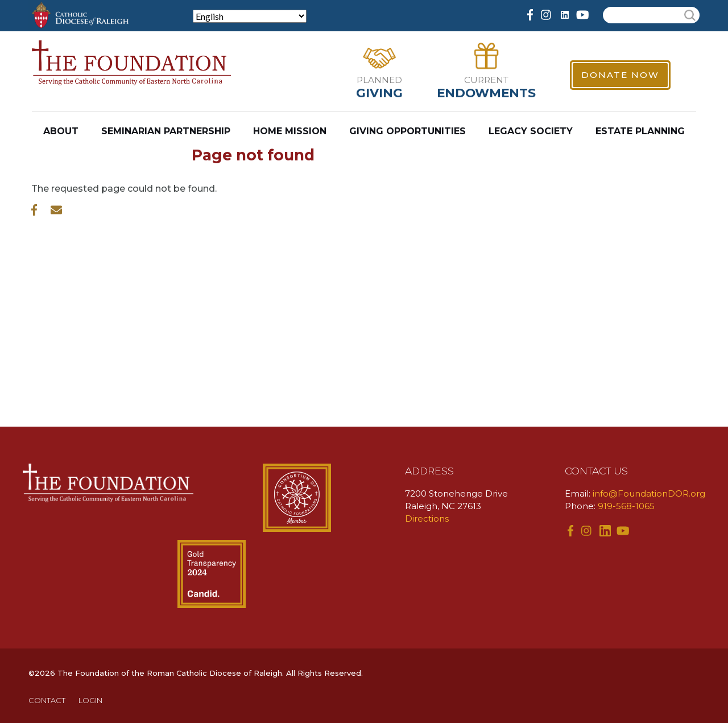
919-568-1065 (626, 506)
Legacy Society (531, 131)
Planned (379, 80)
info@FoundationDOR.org (649, 493)
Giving (379, 93)
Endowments (486, 93)
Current (486, 80)
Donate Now (620, 75)
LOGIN (90, 700)
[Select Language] (250, 16)
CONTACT (47, 700)
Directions (427, 519)
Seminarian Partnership (166, 131)
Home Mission (290, 131)
